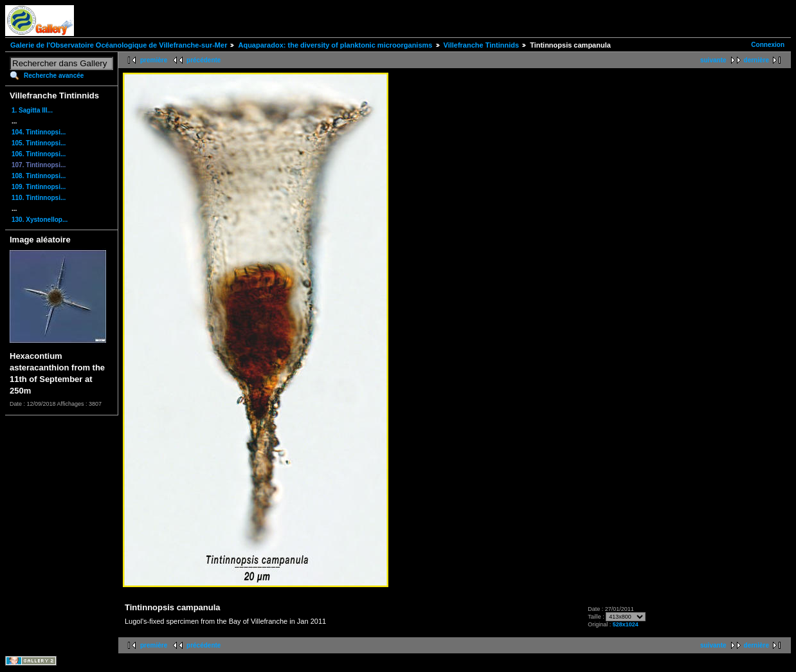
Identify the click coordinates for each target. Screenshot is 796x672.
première (154, 60)
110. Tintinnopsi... (39, 198)
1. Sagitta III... (32, 110)
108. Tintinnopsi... (39, 176)
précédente (204, 60)
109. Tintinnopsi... (39, 187)
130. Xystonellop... (40, 220)
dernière (756, 60)
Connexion (768, 45)
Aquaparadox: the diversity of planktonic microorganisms (335, 45)
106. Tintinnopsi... (39, 154)
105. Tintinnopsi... (39, 143)
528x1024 (626, 624)
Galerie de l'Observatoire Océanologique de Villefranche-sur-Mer (119, 45)
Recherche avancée (54, 76)
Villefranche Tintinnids (482, 45)
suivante (713, 60)
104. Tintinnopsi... (39, 132)
